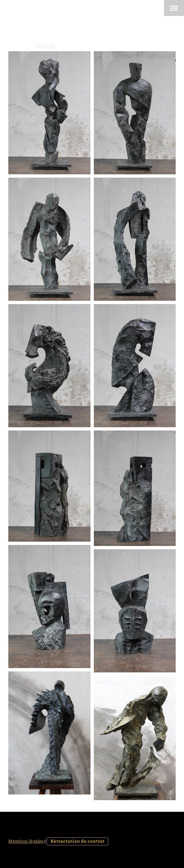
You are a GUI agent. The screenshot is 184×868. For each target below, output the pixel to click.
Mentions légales (26, 841)
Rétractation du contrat (77, 841)
